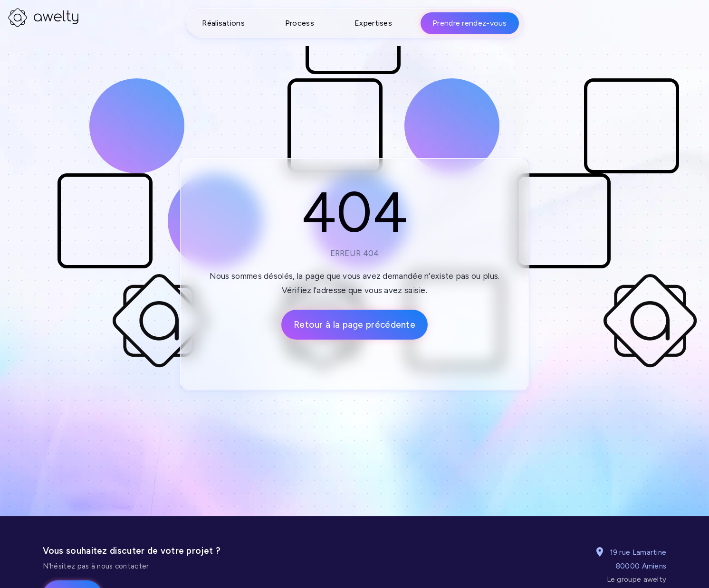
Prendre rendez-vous (470, 23)
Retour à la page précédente (354, 325)
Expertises (373, 23)
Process (300, 23)
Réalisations (223, 23)
